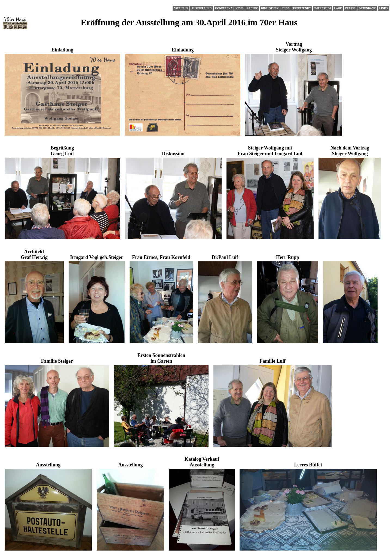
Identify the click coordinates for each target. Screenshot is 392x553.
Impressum (322, 8)
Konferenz (224, 8)
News (239, 8)
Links (383, 8)
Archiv (252, 8)
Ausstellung (201, 8)
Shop (285, 8)
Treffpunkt (302, 8)
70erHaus (181, 8)
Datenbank (367, 8)
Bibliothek (270, 8)
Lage (338, 8)
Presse (350, 8)
